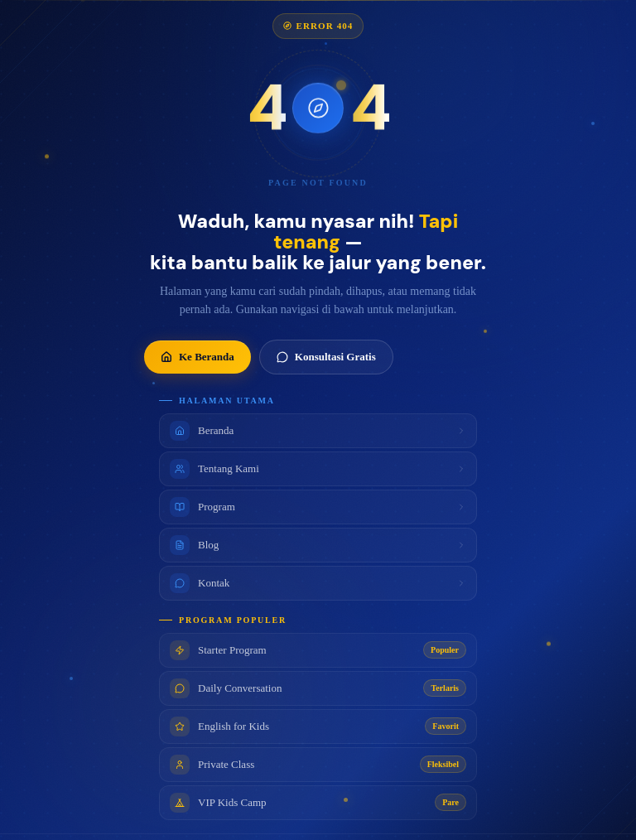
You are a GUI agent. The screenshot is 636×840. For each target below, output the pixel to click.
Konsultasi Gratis (326, 361)
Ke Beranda (198, 361)
